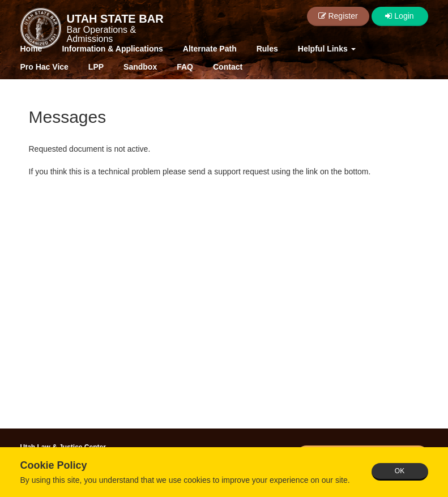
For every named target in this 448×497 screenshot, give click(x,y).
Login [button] (399, 16)
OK (400, 471)
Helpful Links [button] (327, 49)
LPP (96, 67)
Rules (267, 49)
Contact (228, 67)
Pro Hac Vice (44, 67)
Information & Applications (112, 49)
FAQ (185, 67)
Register (338, 16)
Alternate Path (210, 49)
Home (31, 49)
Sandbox (140, 67)
